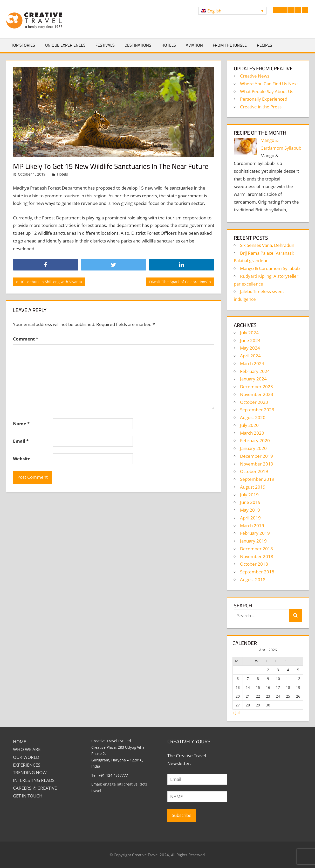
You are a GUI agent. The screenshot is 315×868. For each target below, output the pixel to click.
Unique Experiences (65, 45)
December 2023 (256, 387)
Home (19, 742)
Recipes (265, 45)
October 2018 (254, 564)
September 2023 (257, 410)
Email (21, 441)
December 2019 (256, 456)
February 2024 (255, 371)
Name (21, 424)
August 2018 (253, 579)
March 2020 (252, 433)
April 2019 (250, 518)
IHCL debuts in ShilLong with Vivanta (50, 282)
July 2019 (249, 495)
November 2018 (257, 556)
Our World (26, 757)
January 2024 (253, 379)
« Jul (236, 713)
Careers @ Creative (35, 788)
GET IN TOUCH (28, 796)
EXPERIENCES (27, 765)
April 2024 (250, 356)
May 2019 (250, 510)
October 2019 (254, 471)
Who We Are (27, 749)
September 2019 (257, 479)
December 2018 (256, 549)
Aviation (194, 45)
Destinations (138, 45)
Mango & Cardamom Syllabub (270, 268)
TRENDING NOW (30, 772)
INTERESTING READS (34, 780)
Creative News (255, 76)
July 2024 (249, 333)
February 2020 (255, 440)
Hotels (169, 45)
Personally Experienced (264, 99)
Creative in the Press (261, 107)
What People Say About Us (267, 91)
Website (22, 459)
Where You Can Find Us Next (269, 84)
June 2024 (250, 340)
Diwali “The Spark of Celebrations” (179, 282)
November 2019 (257, 464)
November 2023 (257, 394)
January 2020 (253, 448)
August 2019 (253, 487)
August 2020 (253, 417)
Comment (26, 339)
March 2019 (252, 526)
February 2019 (255, 533)
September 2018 (257, 572)
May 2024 (250, 348)
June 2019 (250, 502)
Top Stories (23, 45)
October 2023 (254, 402)
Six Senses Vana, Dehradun (267, 245)
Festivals (105, 45)
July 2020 (249, 425)
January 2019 (253, 541)
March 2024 (252, 363)
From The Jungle (230, 45)
